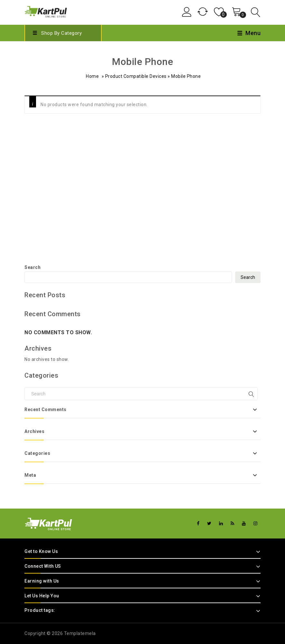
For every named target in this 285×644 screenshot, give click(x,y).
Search (32, 267)
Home (92, 76)
